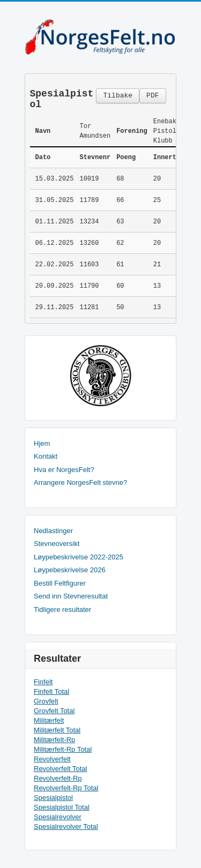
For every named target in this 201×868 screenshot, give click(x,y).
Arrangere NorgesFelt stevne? (80, 482)
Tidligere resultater (62, 609)
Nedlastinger (53, 531)
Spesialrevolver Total (66, 826)
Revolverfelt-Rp (58, 778)
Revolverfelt (52, 759)
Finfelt (43, 682)
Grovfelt (46, 701)
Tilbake (118, 96)
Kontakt (46, 456)
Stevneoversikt (57, 544)
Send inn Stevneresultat (71, 596)
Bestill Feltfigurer (60, 583)
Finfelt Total (51, 691)
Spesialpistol (53, 798)
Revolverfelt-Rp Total (66, 788)
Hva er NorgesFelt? (64, 470)
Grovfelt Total (54, 711)
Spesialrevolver (58, 817)
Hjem (42, 443)
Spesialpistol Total (62, 807)
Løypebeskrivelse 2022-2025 (79, 557)
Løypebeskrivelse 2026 (70, 570)
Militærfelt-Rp (54, 740)
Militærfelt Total (57, 730)
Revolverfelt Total (60, 769)
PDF (152, 96)
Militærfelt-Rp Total (63, 749)
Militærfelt (49, 720)
